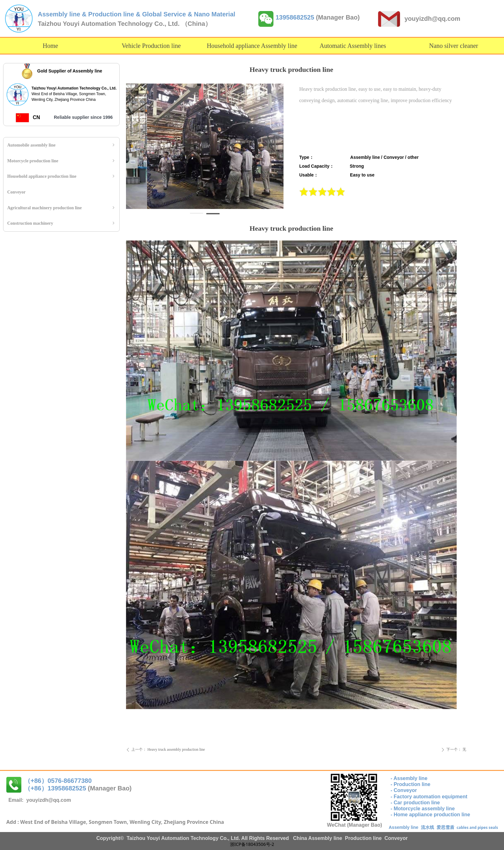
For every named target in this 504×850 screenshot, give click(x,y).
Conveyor (16, 192)
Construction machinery (61, 223)
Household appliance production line (61, 176)
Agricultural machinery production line (61, 208)
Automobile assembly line (61, 145)
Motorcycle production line (61, 161)
